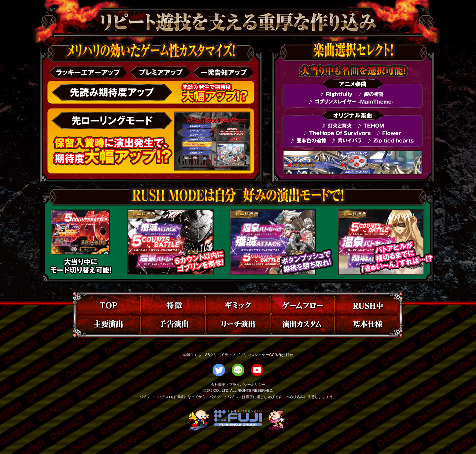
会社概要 (218, 385)
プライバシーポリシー (247, 385)
